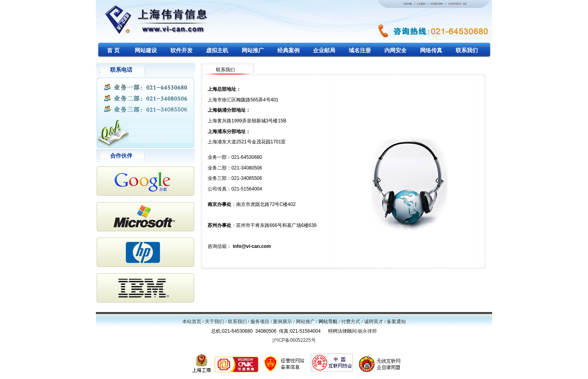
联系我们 (237, 322)
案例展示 (283, 322)
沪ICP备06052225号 (294, 340)
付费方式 (351, 322)
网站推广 (305, 322)
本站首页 (192, 322)
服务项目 (260, 322)
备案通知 (396, 322)
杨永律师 (367, 331)
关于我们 (214, 322)
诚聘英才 (374, 322)
